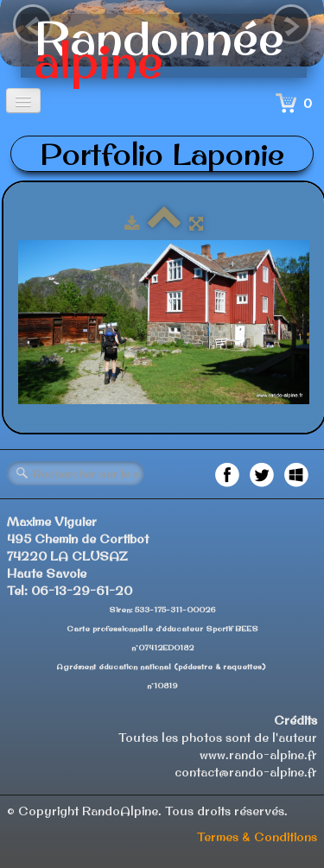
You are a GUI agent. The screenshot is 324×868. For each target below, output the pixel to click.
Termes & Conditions (257, 837)
